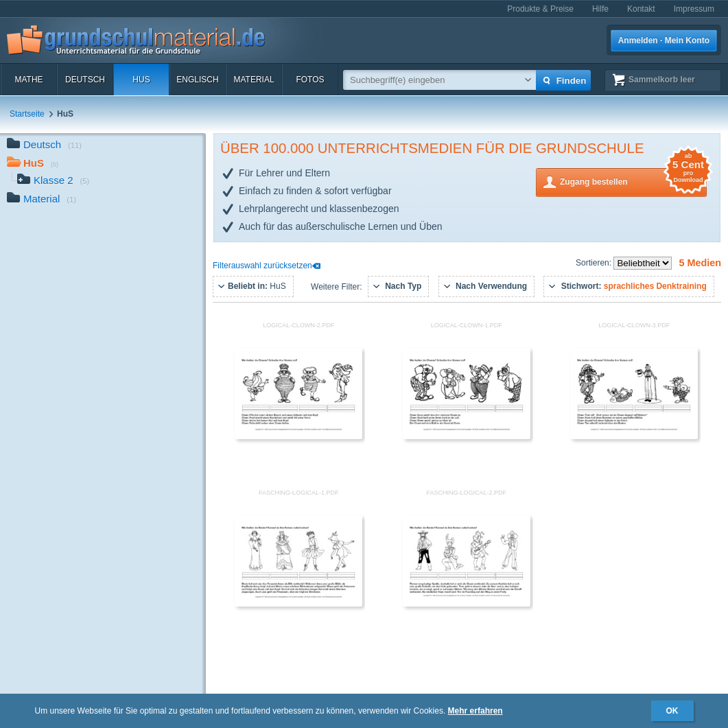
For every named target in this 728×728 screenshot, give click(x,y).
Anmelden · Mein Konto (664, 40)
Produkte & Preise (540, 9)
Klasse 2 (53, 181)
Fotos (310, 80)
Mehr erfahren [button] (475, 711)
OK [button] (672, 711)
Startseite (27, 114)
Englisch (197, 80)
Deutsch (85, 80)
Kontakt (641, 9)
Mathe (28, 80)
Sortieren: (595, 263)
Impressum (694, 9)
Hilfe (600, 9)
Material (254, 80)
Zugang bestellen (633, 181)
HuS (141, 80)
